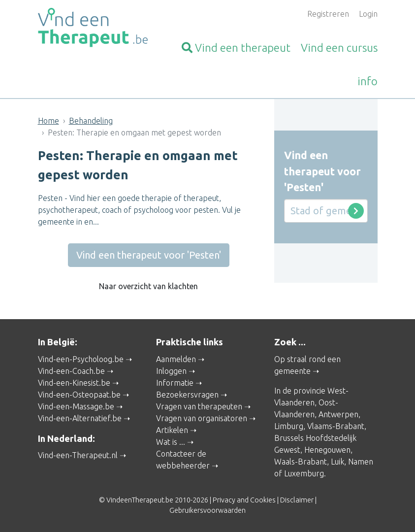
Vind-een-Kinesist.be (74, 383)
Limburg (289, 426)
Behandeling (91, 121)
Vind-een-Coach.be (71, 371)
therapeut (236, 48)
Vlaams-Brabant (336, 426)
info (367, 81)
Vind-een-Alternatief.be (80, 418)
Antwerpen (338, 414)
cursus (339, 48)
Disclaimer (297, 500)
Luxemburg (304, 473)
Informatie (175, 383)
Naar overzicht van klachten (148, 286)
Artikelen (172, 430)
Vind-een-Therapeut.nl (78, 455)
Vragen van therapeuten (199, 406)
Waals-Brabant (301, 462)
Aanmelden (176, 359)
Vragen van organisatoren (202, 418)
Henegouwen (327, 450)
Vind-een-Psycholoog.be (81, 359)
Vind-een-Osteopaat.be (79, 395)
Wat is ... (171, 442)
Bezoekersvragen (187, 395)
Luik (337, 462)
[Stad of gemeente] (326, 211)
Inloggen (171, 371)
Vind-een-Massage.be (76, 406)
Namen (361, 462)
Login (368, 14)
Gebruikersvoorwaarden (207, 510)
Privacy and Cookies (244, 500)
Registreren (328, 14)
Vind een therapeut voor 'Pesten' (149, 255)
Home (48, 121)
